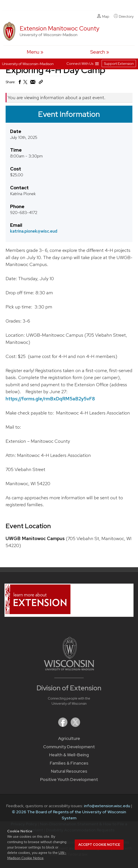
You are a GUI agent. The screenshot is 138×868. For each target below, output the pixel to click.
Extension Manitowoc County (60, 28)
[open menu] (35, 52)
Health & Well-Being (69, 755)
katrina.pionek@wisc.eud (34, 231)
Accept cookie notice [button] (99, 845)
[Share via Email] (33, 83)
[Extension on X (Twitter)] (75, 725)
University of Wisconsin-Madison (28, 64)
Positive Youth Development (69, 780)
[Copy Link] (41, 83)
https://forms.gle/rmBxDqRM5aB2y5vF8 (50, 398)
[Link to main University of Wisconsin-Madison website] (69, 669)
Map (103, 16)
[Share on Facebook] (19, 83)
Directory (124, 16)
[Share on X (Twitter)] (26, 84)
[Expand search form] (100, 52)
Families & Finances (69, 763)
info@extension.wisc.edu (107, 806)
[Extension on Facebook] (63, 725)
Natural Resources (69, 771)
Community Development (69, 747)
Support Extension (119, 64)
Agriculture (69, 738)
